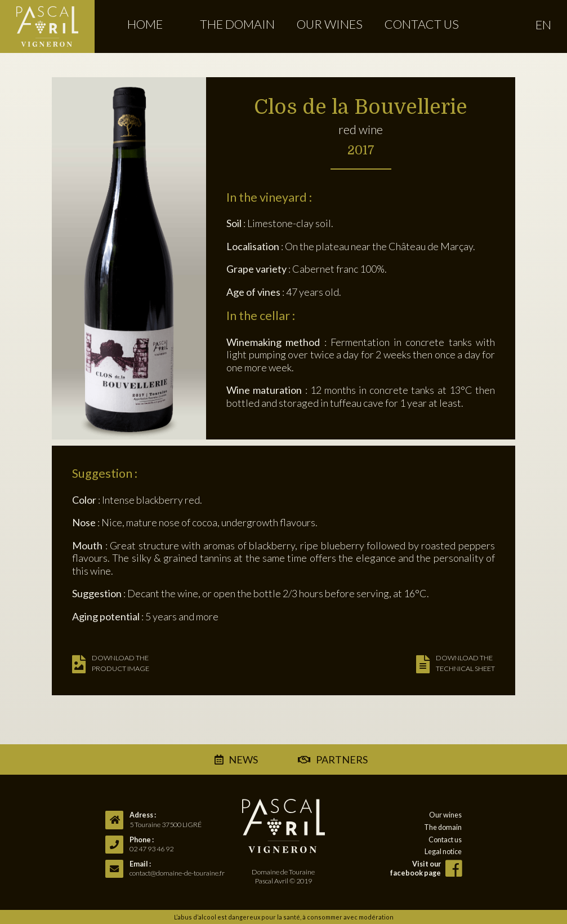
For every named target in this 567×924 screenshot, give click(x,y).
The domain (237, 24)
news (243, 759)
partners (340, 759)
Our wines (330, 24)
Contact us (422, 24)
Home (145, 24)
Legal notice (443, 852)
